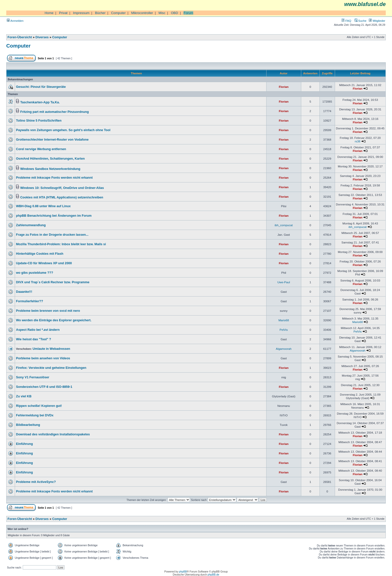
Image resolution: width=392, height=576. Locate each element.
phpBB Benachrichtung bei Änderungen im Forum (54, 216)
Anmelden (15, 21)
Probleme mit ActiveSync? (36, 482)
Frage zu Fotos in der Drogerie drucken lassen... (52, 235)
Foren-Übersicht (20, 37)
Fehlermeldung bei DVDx (35, 415)
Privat (63, 13)
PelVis (284, 330)
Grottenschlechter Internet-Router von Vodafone (52, 140)
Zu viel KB (24, 396)
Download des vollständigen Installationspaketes (53, 434)
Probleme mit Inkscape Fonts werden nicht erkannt (54, 178)
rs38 (358, 141)
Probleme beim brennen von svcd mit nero (48, 311)
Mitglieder (377, 21)
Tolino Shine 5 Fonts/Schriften (39, 121)
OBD (174, 13)
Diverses (42, 37)
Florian (284, 87)
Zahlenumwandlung (31, 225)
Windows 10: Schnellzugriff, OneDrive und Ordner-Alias (62, 188)
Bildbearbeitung (28, 425)
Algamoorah (284, 349)
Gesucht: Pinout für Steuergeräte (41, 87)
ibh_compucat (284, 225)
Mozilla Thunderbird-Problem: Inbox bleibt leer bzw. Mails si (61, 244)
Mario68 (284, 320)
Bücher (100, 13)
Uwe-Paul (283, 282)
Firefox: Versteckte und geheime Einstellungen (51, 368)
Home (49, 13)
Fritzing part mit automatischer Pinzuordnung (54, 112)
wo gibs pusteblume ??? (34, 273)
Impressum (81, 13)
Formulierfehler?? (29, 301)
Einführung (24, 444)
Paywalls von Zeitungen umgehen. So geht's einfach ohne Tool (63, 130)
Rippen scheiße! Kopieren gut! (39, 406)
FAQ (346, 21)
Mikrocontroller (142, 13)
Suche (360, 21)
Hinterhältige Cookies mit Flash (40, 254)
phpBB (183, 571)
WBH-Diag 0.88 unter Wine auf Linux (43, 206)
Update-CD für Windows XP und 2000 (44, 263)
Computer (118, 13)
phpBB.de (213, 574)
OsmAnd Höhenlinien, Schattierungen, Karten (50, 159)
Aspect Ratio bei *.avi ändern (38, 330)
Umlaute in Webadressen (51, 349)
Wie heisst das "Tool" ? (33, 339)
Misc (162, 13)
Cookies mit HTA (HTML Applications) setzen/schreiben (62, 197)
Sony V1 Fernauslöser (33, 377)
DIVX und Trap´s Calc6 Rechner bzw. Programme (53, 282)
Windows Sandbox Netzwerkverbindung (50, 169)
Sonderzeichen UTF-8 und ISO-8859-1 (44, 387)
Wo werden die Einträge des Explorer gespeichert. (54, 320)
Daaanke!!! (24, 292)
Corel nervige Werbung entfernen (41, 149)
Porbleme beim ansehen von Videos (43, 358)
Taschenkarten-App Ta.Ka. (40, 102)
